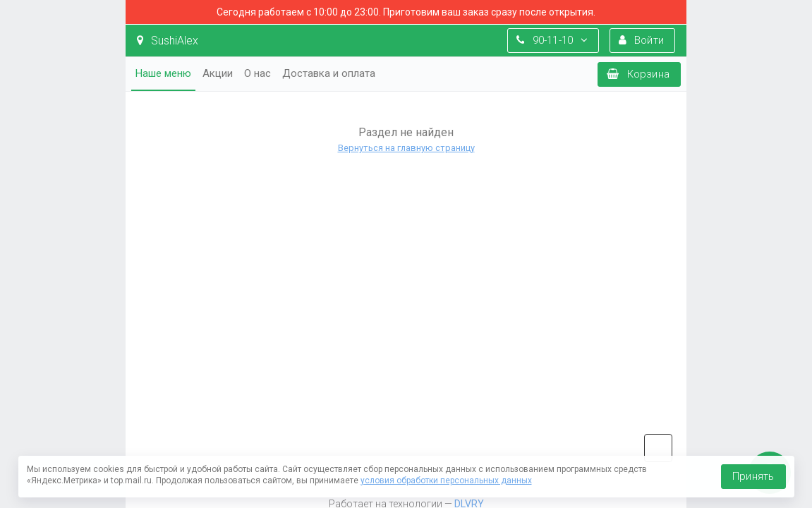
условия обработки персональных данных (446, 480)
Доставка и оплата (329, 73)
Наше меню (163, 73)
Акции (218, 73)
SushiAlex (168, 41)
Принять (753, 476)
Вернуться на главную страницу (406, 148)
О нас (257, 73)
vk (658, 448)
